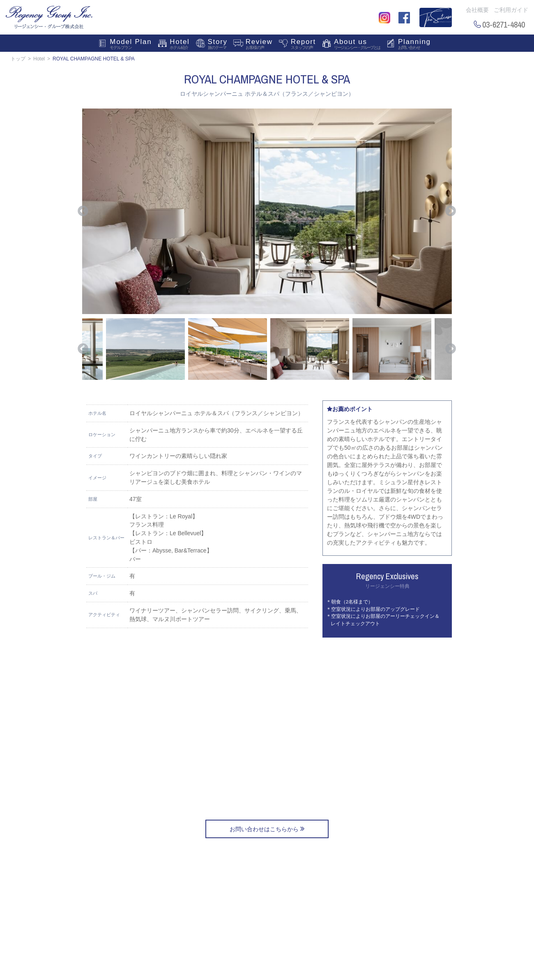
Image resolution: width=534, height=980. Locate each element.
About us (357, 45)
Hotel (180, 45)
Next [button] (451, 211)
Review (259, 45)
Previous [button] (83, 211)
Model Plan (131, 45)
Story (218, 45)
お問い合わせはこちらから (267, 829)
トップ (18, 59)
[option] (267, 211)
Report (303, 45)
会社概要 (477, 10)
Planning (414, 45)
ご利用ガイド (511, 10)
